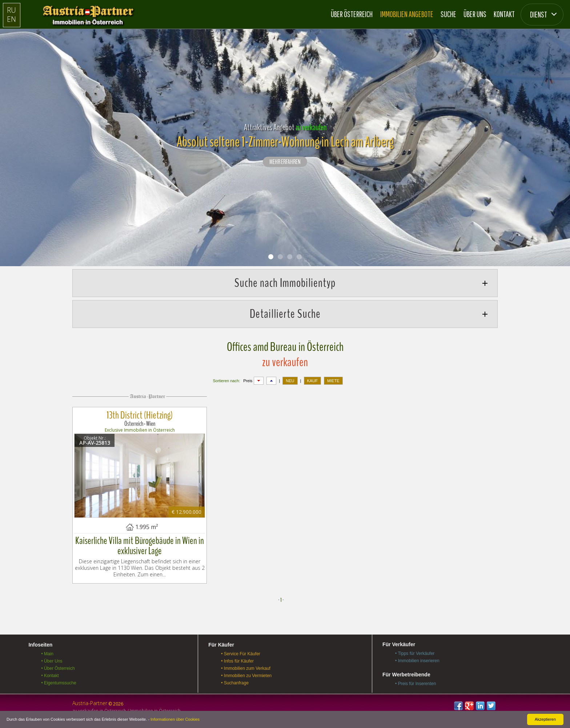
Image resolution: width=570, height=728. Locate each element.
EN (11, 19)
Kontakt (504, 14)
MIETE (333, 381)
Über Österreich (352, 14)
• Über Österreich (58, 668)
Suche (448, 14)
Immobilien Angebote (407, 14)
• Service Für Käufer (241, 654)
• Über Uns (52, 661)
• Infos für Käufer (237, 661)
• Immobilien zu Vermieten (246, 676)
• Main (47, 654)
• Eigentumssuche (59, 683)
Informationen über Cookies (175, 719)
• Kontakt (50, 676)
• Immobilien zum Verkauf (246, 668)
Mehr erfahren (285, 162)
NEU (290, 381)
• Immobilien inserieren (417, 661)
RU (11, 10)
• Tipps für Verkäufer (415, 653)
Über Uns (475, 14)
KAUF (312, 381)
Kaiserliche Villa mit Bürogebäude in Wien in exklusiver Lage (140, 546)
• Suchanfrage (235, 683)
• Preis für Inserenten (416, 684)
